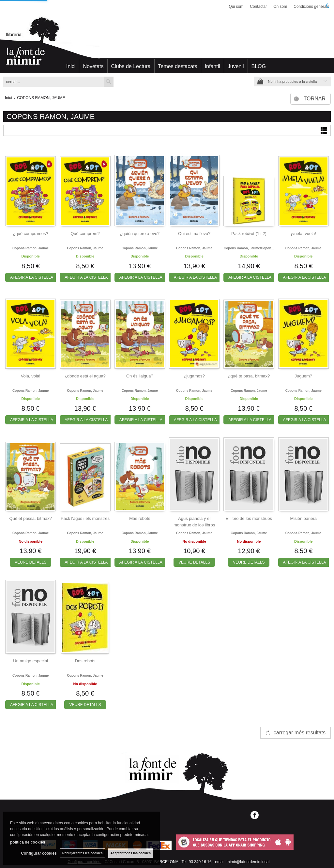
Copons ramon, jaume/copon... (249, 248)
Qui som (236, 7)
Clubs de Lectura (131, 66)
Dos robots (85, 661)
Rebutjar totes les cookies (83, 853)
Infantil (213, 66)
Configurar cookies (39, 853)
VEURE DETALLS (30, 562)
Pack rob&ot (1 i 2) (249, 234)
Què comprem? (85, 234)
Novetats (93, 66)
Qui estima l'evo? (194, 234)
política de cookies (28, 842)
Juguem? (303, 376)
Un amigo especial (30, 661)
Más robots (140, 518)
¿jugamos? (194, 376)
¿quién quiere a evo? (140, 234)
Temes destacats (178, 66)
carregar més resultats (300, 733)
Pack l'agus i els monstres (85, 518)
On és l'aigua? (140, 376)
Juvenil (236, 66)
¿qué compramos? (30, 234)
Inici (71, 66)
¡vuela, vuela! (304, 234)
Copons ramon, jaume (30, 248)
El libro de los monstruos (249, 518)
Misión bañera (303, 518)
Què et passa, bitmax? (31, 518)
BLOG (259, 66)
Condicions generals (311, 7)
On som (280, 7)
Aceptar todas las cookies (131, 853)
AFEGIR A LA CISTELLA (32, 277)
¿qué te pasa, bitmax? (249, 376)
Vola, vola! (31, 376)
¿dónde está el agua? (85, 376)
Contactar (258, 7)
